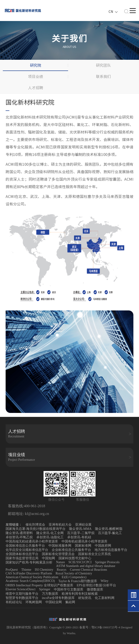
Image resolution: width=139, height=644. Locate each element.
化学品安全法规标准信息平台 (27, 550)
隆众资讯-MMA (80, 529)
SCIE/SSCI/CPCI (80, 562)
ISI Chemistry (44, 570)
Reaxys (62, 570)
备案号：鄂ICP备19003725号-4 (100, 627)
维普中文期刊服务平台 (22, 594)
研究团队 (103, 65)
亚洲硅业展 (83, 525)
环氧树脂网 (34, 602)
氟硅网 (70, 602)
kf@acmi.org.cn (36, 514)
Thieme (26, 570)
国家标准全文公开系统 (95, 554)
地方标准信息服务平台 (111, 550)
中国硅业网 (54, 602)
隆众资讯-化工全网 (50, 533)
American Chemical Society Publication (32, 577)
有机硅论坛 (14, 602)
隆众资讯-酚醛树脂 (109, 529)
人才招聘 (36, 88)
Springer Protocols (107, 562)
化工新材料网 (105, 598)
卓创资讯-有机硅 (79, 537)
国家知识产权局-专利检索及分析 (29, 562)
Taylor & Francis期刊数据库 (78, 581)
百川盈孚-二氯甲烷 (81, 533)
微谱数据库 (95, 589)
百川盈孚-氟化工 (110, 533)
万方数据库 (50, 594)
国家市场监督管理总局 (22, 558)
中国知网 (48, 558)
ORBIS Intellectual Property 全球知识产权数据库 (39, 585)
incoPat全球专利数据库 (58, 598)
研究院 (36, 65)
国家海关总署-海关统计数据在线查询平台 (36, 529)
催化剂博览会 (35, 525)
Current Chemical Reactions (89, 570)
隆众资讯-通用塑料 (19, 533)
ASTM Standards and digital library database (86, 566)
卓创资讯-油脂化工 (50, 537)
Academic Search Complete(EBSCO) (30, 581)
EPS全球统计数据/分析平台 (96, 585)
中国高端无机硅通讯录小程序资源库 (32, 541)
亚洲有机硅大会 (60, 525)
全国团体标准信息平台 (22, 554)
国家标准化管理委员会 (58, 554)
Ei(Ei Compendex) (74, 577)
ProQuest (12, 570)
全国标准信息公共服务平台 (25, 546)
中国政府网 (103, 546)
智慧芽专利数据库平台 (22, 598)
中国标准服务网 (60, 546)
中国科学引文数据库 (69, 589)
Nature (60, 562)
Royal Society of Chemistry (74, 573)
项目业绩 (36, 77)
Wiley (105, 581)
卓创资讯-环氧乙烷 (19, 537)
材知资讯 (85, 598)
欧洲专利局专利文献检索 (80, 594)
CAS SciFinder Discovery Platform (29, 573)
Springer (45, 589)
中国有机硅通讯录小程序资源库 (84, 541)
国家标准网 (83, 546)
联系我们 (103, 77)
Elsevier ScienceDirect (21, 589)
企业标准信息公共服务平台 (71, 550)
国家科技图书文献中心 (75, 558)
